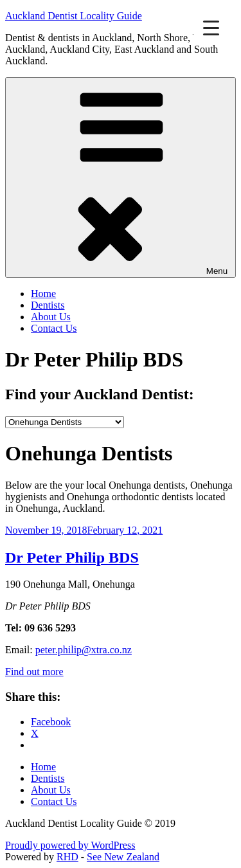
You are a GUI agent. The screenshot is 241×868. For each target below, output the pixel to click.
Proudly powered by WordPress (70, 845)
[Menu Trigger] (211, 27)
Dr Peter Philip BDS (72, 557)
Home (43, 294)
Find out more (34, 672)
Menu (121, 177)
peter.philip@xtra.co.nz (84, 650)
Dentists (48, 305)
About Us (51, 317)
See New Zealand (123, 857)
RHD (67, 857)
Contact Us (54, 328)
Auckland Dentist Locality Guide (74, 16)
